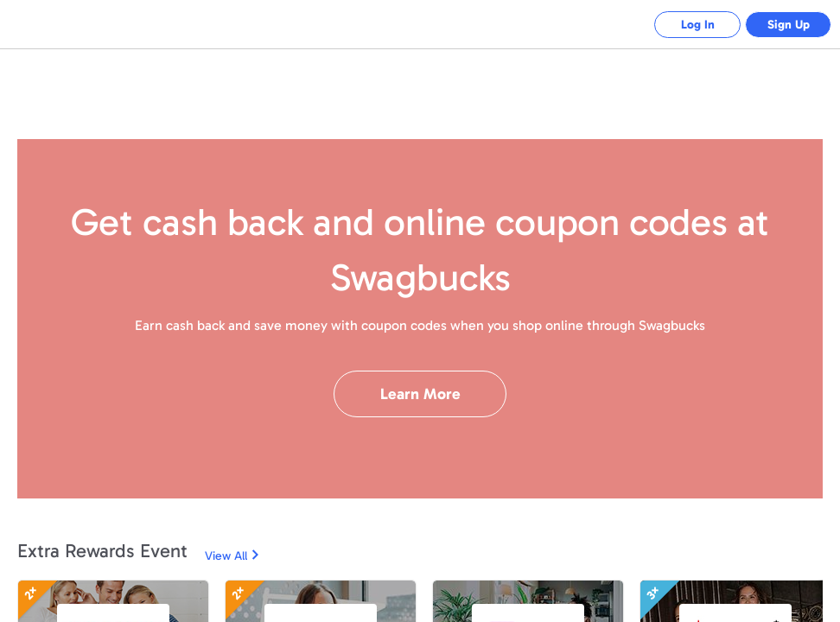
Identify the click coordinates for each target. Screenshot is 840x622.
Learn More (420, 394)
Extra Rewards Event (102, 551)
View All (226, 556)
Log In (698, 25)
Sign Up (789, 25)
